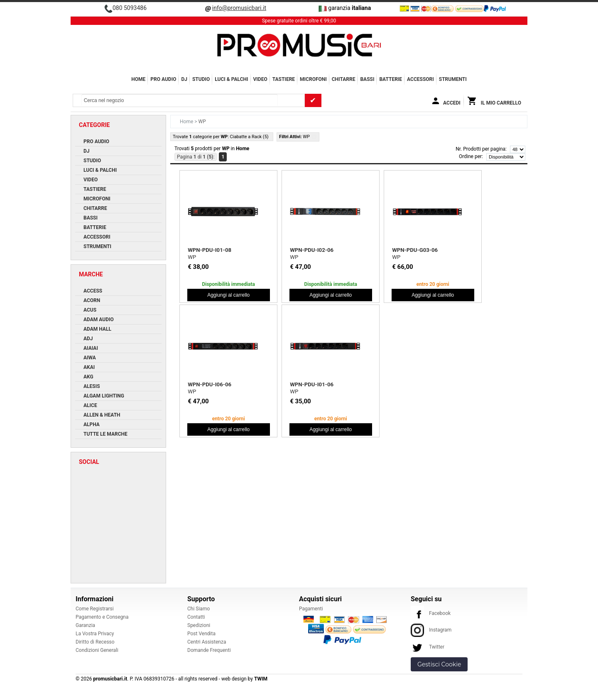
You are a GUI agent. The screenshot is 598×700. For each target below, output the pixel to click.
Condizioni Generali (97, 650)
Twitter (428, 647)
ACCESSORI (420, 79)
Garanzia (85, 625)
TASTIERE (284, 79)
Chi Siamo (199, 609)
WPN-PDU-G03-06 (415, 250)
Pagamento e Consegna (102, 617)
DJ (184, 79)
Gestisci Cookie (439, 664)
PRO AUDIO (163, 79)
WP (192, 257)
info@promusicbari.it (239, 8)
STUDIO (201, 79)
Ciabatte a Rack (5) (249, 137)
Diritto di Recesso (95, 642)
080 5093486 (130, 8)
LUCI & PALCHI (231, 79)
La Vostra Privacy (95, 634)
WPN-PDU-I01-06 (312, 384)
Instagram (431, 630)
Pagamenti (311, 609)
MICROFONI (313, 79)
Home (138, 79)
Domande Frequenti (209, 650)
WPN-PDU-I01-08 (210, 250)
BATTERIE (391, 79)
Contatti (196, 617)
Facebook (431, 613)
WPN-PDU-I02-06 (312, 250)
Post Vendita (201, 634)
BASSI (367, 79)
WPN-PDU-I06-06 (210, 384)
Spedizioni (199, 625)
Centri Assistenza (207, 642)
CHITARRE (344, 79)
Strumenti (453, 79)
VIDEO (260, 79)
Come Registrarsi (95, 609)
